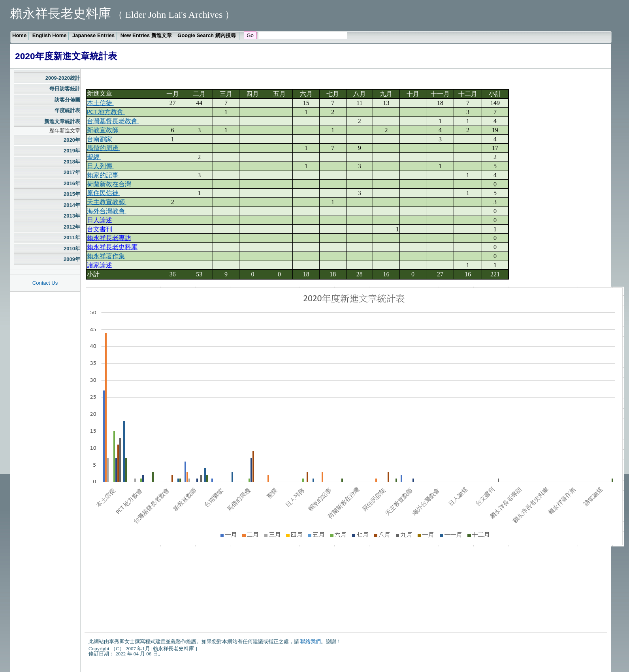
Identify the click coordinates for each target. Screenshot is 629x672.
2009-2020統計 (63, 78)
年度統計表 (67, 110)
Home (19, 35)
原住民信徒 (104, 193)
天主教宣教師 (107, 202)
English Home (50, 35)
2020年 (72, 140)
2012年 (72, 227)
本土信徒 (100, 103)
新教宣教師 (104, 130)
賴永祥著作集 (106, 256)
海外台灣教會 (107, 211)
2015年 (72, 194)
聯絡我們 (311, 641)
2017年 (72, 172)
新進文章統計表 (62, 121)
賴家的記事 (104, 175)
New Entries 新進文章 (146, 35)
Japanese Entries (93, 35)
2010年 (72, 249)
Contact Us (45, 283)
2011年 (72, 237)
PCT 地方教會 (106, 112)
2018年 (72, 162)
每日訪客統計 (65, 89)
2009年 (72, 259)
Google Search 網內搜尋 (207, 35)
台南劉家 (100, 139)
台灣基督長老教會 (113, 121)
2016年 (72, 183)
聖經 (94, 157)
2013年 (72, 216)
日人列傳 (100, 166)
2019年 (72, 151)
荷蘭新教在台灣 (109, 184)
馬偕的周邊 (104, 148)
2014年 (72, 205)
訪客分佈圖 (67, 100)
